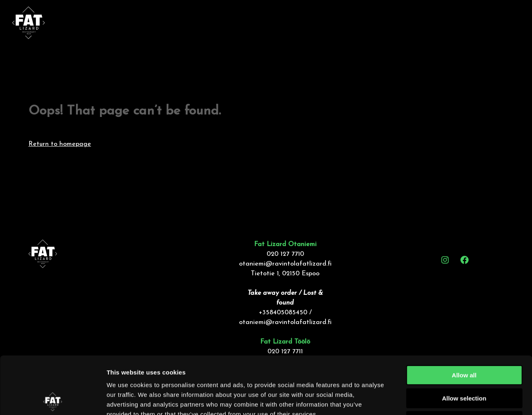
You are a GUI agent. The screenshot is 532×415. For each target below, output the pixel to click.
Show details (427, 399)
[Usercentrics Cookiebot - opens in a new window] (53, 399)
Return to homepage (60, 144)
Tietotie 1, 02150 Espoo (285, 274)
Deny (464, 364)
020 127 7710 (285, 254)
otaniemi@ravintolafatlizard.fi (285, 264)
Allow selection (464, 341)
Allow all (464, 318)
